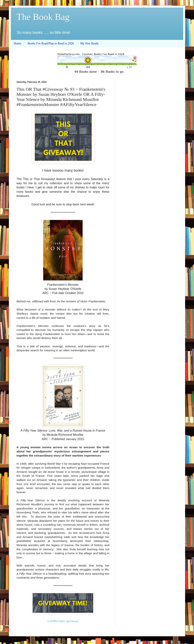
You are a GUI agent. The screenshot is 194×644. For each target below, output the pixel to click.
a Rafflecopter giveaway (63, 621)
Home (18, 43)
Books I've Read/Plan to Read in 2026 (51, 43)
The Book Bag (43, 17)
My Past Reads (89, 43)
